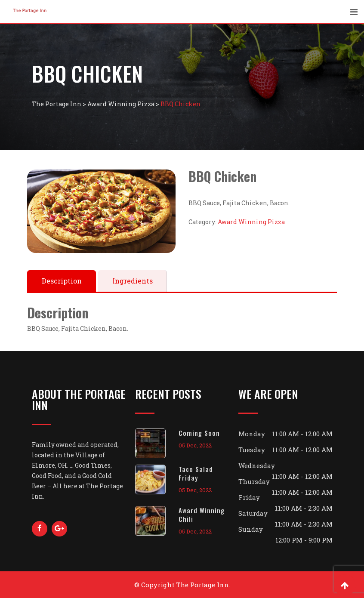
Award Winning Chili (202, 515)
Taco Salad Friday (196, 473)
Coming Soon (199, 433)
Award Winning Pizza (251, 222)
